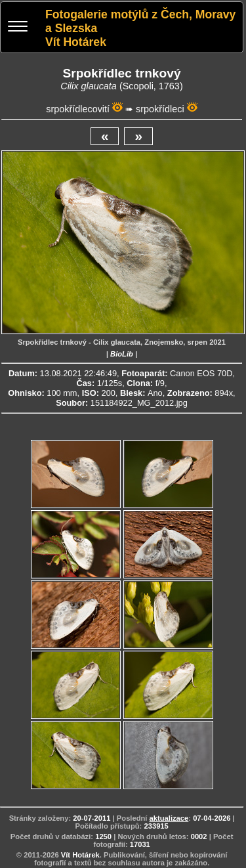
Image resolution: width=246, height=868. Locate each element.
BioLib (122, 354)
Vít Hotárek (80, 855)
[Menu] (18, 28)
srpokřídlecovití (78, 109)
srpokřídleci (160, 109)
